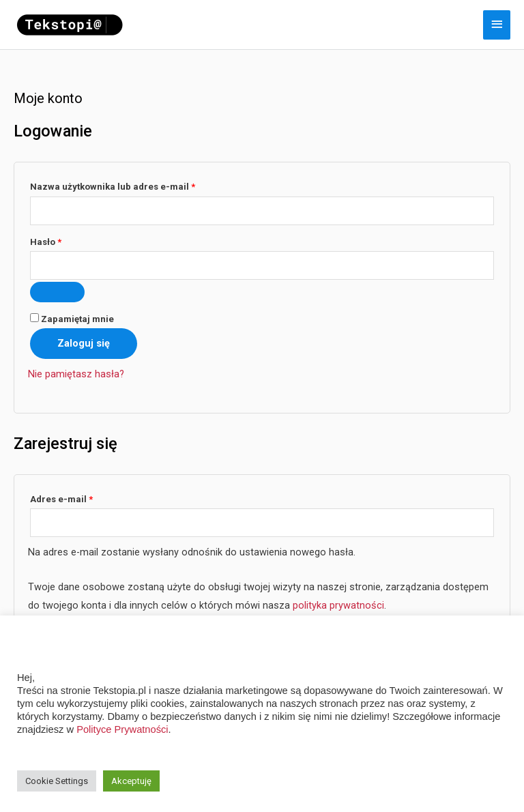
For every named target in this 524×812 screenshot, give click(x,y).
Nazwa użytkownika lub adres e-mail (136, 185)
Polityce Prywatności (122, 729)
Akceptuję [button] (131, 781)
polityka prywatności (338, 605)
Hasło (69, 240)
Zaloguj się (84, 343)
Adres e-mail (85, 497)
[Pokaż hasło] (57, 292)
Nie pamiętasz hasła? (76, 374)
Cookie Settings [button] (57, 781)
